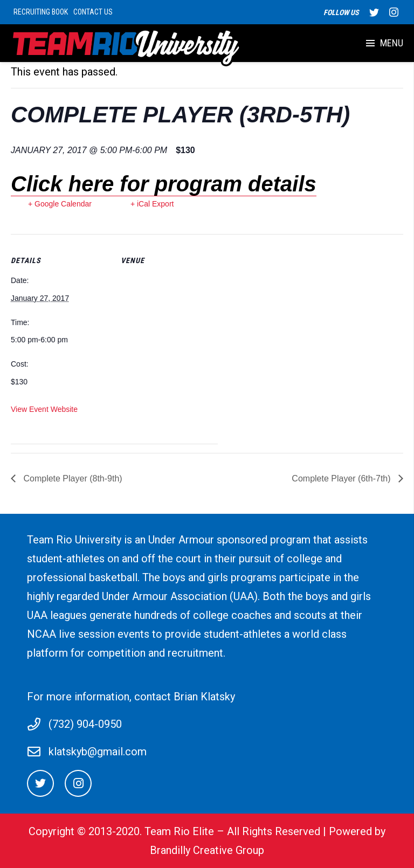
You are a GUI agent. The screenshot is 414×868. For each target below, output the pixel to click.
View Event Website (44, 409)
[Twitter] (40, 783)
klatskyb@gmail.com (98, 752)
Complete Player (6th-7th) (342, 478)
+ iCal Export (152, 204)
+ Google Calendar (60, 204)
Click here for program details (164, 184)
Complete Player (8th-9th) (72, 478)
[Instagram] (78, 783)
